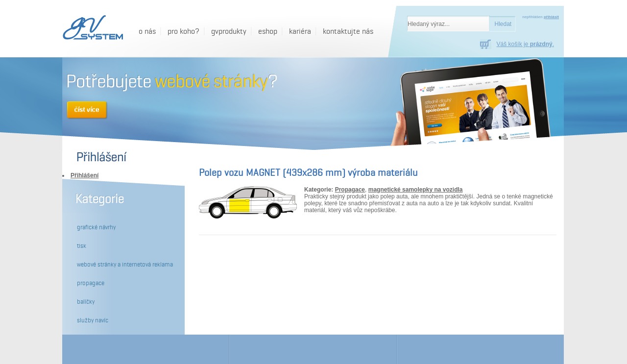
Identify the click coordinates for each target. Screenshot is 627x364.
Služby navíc (93, 320)
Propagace (350, 190)
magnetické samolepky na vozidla (416, 190)
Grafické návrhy (96, 227)
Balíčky (86, 302)
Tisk (82, 246)
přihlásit (551, 17)
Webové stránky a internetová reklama (125, 265)
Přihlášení (84, 175)
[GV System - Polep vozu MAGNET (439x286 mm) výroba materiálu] (91, 28)
